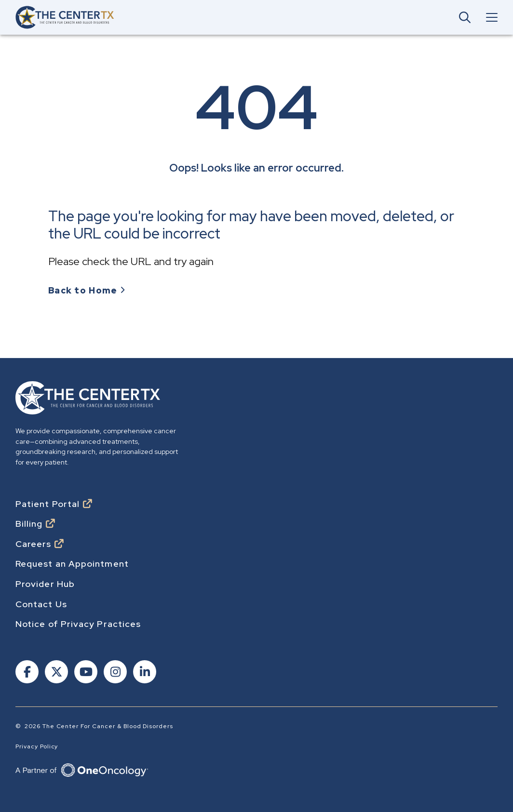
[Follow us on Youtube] (85, 673)
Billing (29, 524)
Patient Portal (47, 504)
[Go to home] (65, 17)
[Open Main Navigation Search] (465, 17)
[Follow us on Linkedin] (144, 673)
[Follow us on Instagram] (115, 673)
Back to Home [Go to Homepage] (83, 291)
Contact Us (41, 604)
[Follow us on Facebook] (26, 673)
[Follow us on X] (56, 673)
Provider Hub (45, 584)
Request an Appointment (72, 564)
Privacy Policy (37, 746)
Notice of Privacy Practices (78, 624)
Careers (34, 544)
